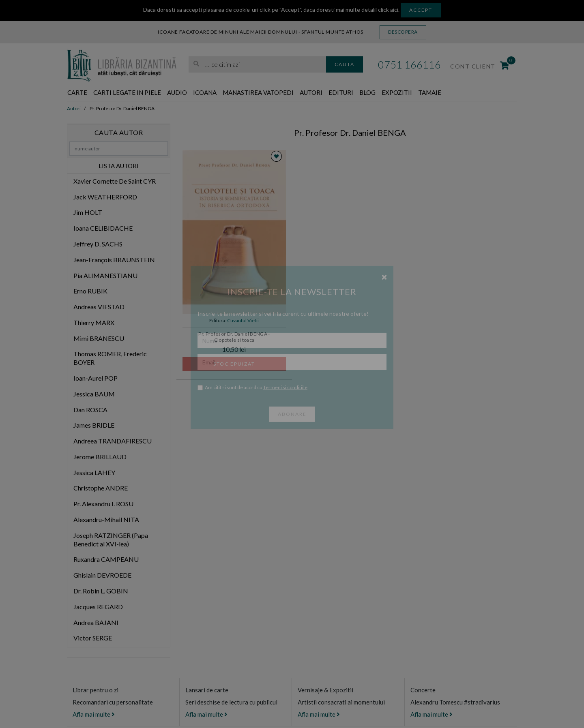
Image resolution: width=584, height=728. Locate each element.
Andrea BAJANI (96, 623)
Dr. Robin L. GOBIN (101, 591)
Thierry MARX (94, 323)
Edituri (387, 93)
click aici (388, 10)
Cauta (345, 64)
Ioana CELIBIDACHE (103, 228)
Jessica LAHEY (94, 473)
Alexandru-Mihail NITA (106, 520)
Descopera (403, 32)
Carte (79, 93)
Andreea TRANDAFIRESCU (113, 441)
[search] (257, 65)
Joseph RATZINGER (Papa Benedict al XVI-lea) (111, 540)
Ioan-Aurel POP (96, 378)
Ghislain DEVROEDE (102, 575)
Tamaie (489, 93)
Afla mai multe (94, 715)
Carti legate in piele (138, 93)
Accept (421, 10)
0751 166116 (409, 64)
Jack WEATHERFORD (105, 197)
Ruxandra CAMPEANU (106, 560)
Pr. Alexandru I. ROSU (103, 504)
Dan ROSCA (90, 410)
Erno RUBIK (90, 291)
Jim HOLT (88, 213)
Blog (417, 93)
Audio (196, 93)
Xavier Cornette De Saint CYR (115, 181)
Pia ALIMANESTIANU (105, 276)
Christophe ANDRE (101, 489)
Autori (352, 93)
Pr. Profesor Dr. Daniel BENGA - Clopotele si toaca (234, 337)
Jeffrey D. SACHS (98, 244)
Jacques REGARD (98, 607)
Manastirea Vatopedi (291, 93)
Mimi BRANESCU (99, 339)
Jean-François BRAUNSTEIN (114, 260)
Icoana (228, 93)
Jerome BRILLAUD (100, 457)
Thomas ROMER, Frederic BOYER (110, 359)
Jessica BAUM (94, 394)
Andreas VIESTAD (99, 307)
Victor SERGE (93, 638)
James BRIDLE (94, 426)
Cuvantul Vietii (243, 321)
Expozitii (451, 93)
